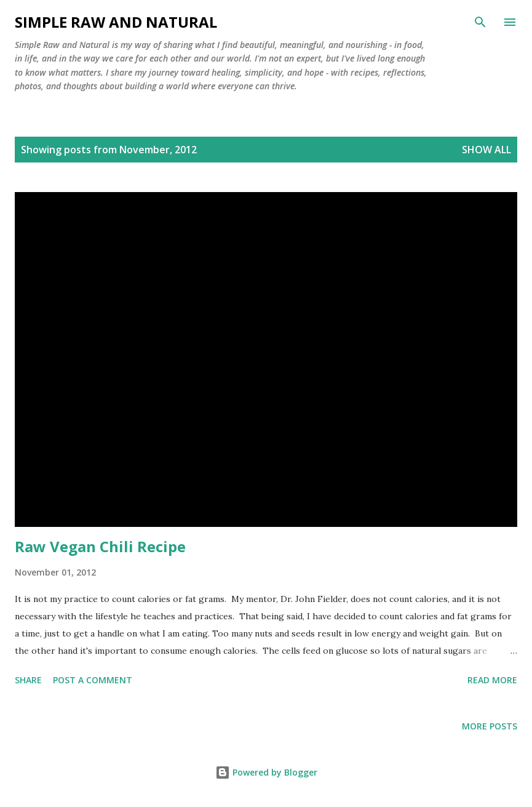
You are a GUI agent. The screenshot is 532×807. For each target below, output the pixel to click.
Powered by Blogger (266, 772)
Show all (486, 150)
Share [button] (28, 680)
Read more (492, 680)
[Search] (480, 22)
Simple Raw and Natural (116, 22)
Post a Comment (93, 680)
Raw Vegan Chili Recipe (100, 546)
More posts (490, 726)
